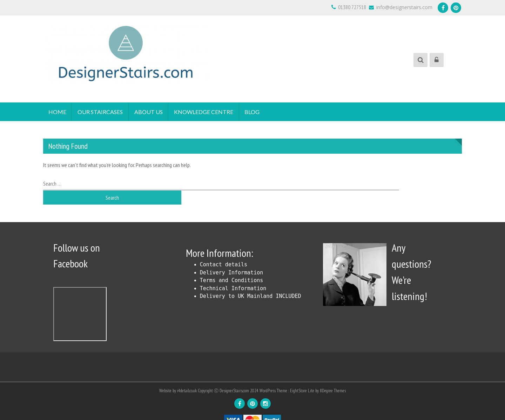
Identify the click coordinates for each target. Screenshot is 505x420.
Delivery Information (232, 260)
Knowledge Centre (204, 112)
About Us (149, 112)
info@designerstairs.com (401, 7)
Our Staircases (100, 112)
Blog (253, 112)
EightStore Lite (303, 378)
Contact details (224, 252)
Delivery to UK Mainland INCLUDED (251, 284)
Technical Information (233, 276)
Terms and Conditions (232, 268)
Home (57, 112)
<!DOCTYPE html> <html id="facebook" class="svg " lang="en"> (80, 301)
